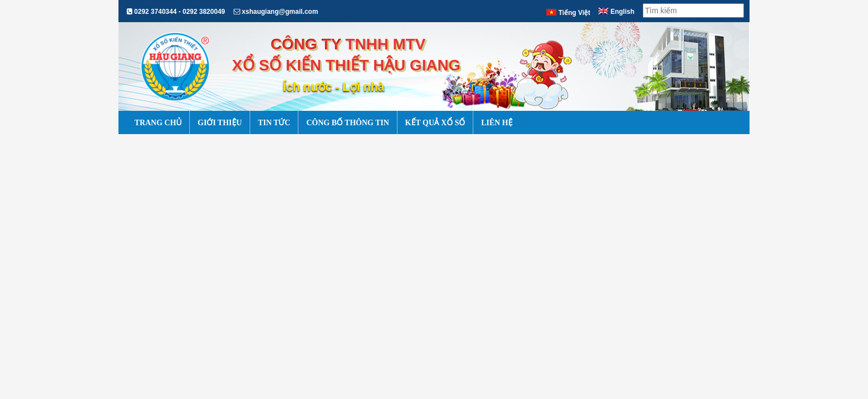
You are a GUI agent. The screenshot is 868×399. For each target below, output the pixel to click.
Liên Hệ (497, 123)
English (616, 12)
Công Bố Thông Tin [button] (347, 123)
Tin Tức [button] (274, 123)
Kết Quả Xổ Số (435, 123)
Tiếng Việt (568, 13)
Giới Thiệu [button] (220, 123)
